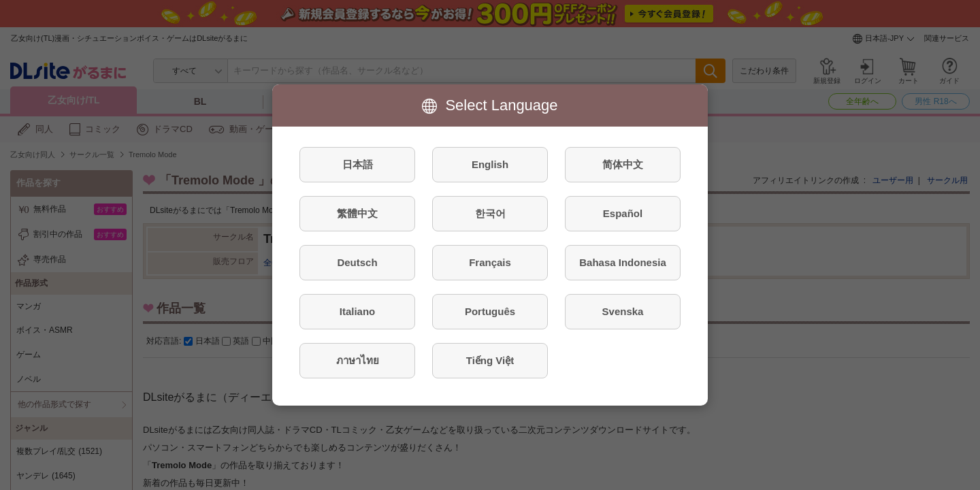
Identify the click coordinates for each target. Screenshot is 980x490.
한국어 (490, 213)
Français (490, 262)
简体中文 (623, 164)
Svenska (623, 311)
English (490, 164)
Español (623, 213)
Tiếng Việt (490, 360)
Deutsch (357, 262)
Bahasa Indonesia (623, 262)
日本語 (358, 164)
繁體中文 (357, 213)
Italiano (358, 311)
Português (490, 311)
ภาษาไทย (358, 360)
